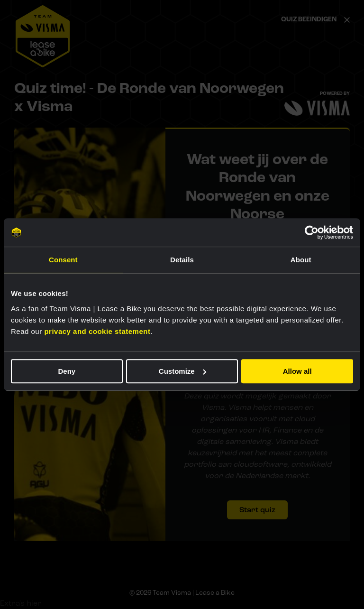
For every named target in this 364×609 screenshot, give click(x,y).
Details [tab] (182, 260)
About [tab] (301, 260)
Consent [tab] (63, 260)
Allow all (297, 371)
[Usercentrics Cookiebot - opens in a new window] (312, 232)
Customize (182, 371)
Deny (67, 371)
